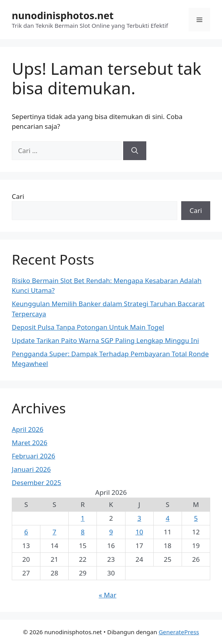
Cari (18, 196)
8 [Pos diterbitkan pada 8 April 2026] (83, 532)
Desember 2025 (36, 483)
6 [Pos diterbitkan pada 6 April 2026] (26, 532)
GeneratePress (179, 632)
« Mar (108, 595)
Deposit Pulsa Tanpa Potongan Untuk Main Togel (88, 327)
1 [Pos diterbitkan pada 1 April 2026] (83, 518)
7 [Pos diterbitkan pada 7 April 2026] (55, 532)
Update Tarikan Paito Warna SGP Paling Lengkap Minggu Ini (105, 340)
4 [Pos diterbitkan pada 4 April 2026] (167, 518)
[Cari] (135, 151)
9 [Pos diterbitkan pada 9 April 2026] (111, 532)
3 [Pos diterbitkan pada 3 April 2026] (139, 518)
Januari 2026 (31, 469)
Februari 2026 (34, 456)
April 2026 (27, 429)
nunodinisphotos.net (63, 15)
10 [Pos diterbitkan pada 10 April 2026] (139, 532)
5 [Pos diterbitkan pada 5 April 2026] (196, 518)
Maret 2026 (30, 443)
